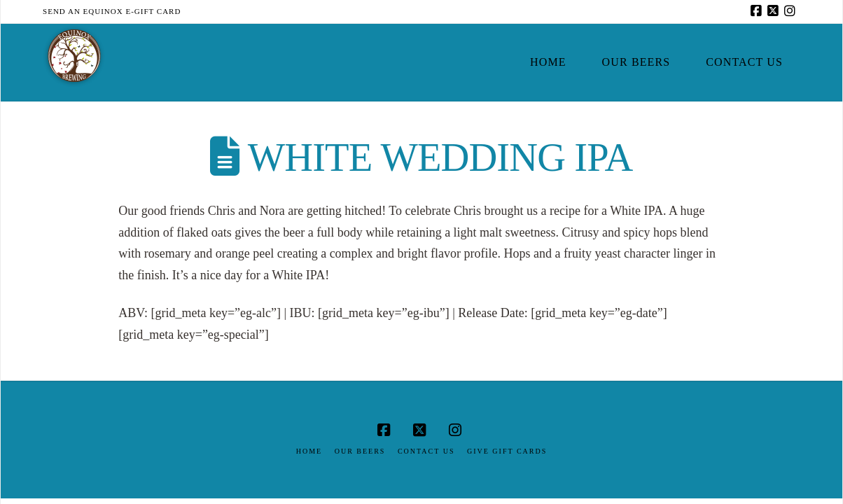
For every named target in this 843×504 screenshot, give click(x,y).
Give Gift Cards (507, 451)
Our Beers (360, 451)
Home (309, 451)
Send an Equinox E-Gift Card (112, 11)
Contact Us (426, 451)
